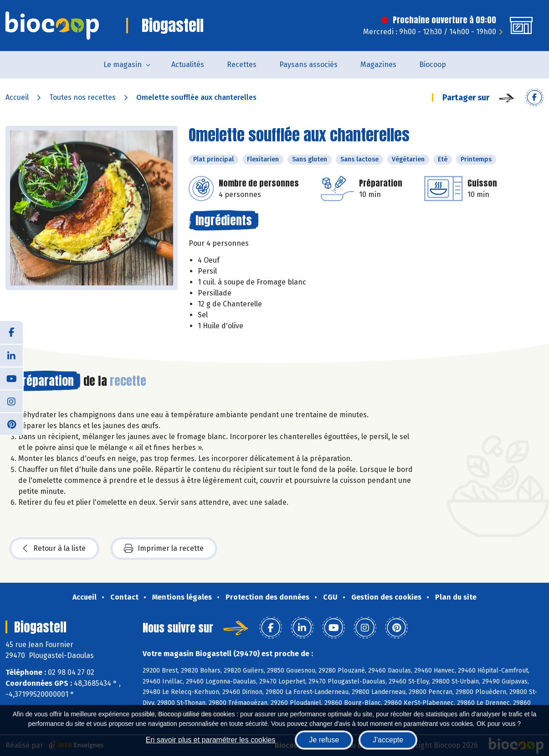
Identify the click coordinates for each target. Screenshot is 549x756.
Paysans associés (308, 65)
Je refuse (324, 740)
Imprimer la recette (164, 549)
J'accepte (388, 740)
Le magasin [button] (123, 65)
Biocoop (433, 65)
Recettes (242, 65)
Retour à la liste (54, 549)
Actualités (188, 65)
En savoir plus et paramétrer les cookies (211, 740)
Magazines (378, 65)
